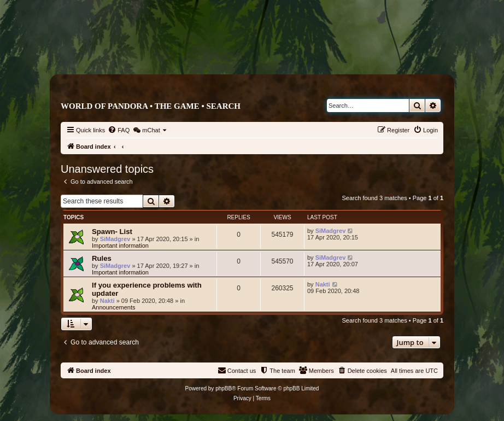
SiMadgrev (115, 239)
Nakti (107, 301)
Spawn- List (112, 232)
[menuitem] (119, 130)
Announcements (114, 307)
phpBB (224, 388)
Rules (102, 258)
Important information (120, 245)
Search (223, 106)
